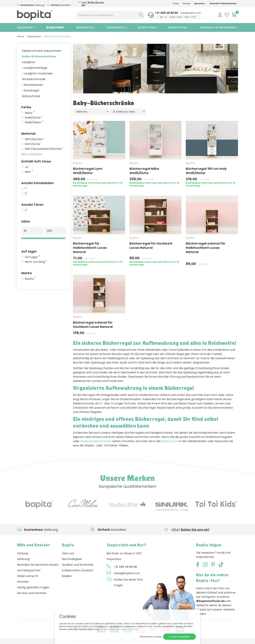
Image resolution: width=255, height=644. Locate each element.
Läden (176, 3)
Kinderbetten (116, 27)
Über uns (68, 553)
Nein (29, 172)
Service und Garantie (32, 593)
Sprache (200, 3)
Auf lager (29, 251)
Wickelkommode (34, 79)
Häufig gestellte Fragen (33, 587)
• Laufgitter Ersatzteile (37, 73)
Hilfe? (36, 4)
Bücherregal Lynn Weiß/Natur (88, 171)
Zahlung (22, 553)
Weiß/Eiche (33, 118)
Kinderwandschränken (96, 441)
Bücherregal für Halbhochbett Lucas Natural (90, 248)
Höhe (26, 221)
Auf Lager (32, 257)
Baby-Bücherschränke (39, 56)
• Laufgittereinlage (35, 68)
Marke (27, 273)
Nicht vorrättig (36, 262)
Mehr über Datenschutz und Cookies (119, 629)
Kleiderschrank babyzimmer (42, 51)
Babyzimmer (85, 27)
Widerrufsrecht (28, 576)
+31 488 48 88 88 (166, 13)
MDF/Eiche (33, 144)
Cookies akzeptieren (179, 637)
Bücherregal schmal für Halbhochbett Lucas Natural (206, 248)
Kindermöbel (147, 27)
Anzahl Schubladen (37, 183)
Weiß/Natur (34, 122)
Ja (27, 167)
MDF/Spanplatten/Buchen (44, 149)
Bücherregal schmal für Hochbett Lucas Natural (93, 325)
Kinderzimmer (178, 27)
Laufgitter (29, 62)
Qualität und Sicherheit (78, 565)
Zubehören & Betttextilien (218, 27)
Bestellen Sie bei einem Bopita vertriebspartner (38, 568)
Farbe (26, 107)
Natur (30, 113)
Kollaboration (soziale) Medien (78, 573)
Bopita (30, 279)
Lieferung (23, 559)
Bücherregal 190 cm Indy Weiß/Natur (206, 171)
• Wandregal (31, 90)
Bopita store (170, 441)
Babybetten (25, 27)
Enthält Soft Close (36, 161)
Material (28, 134)
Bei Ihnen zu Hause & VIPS (124, 553)
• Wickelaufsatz (33, 85)
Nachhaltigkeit (72, 559)
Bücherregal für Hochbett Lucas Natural (151, 246)
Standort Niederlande (224, 3)
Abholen (23, 582)
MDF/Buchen (35, 139)
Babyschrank (31, 96)
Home (21, 36)
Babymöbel (55, 27)
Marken (187, 3)
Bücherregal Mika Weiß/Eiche (144, 171)
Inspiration (114, 559)
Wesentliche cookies (151, 637)
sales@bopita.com (191, 13)
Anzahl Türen (32, 205)
